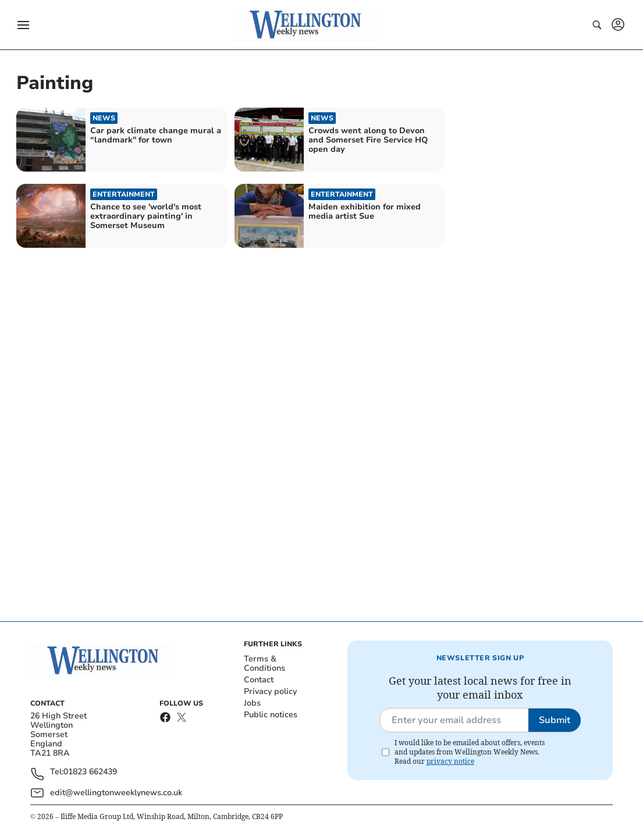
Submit (555, 720)
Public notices (271, 715)
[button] (23, 25)
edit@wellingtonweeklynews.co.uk (116, 793)
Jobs (252, 703)
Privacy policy (270, 691)
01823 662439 (90, 772)
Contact (259, 680)
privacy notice (450, 761)
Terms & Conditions (264, 663)
